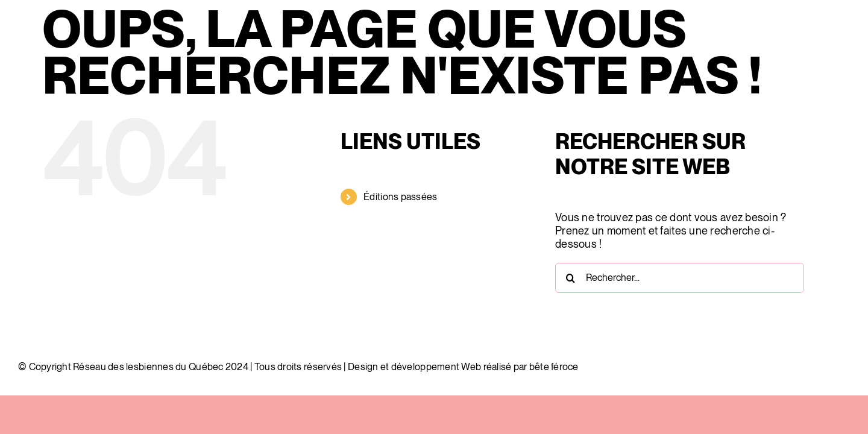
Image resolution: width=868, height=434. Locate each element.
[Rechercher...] (680, 278)
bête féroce (554, 367)
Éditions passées (400, 197)
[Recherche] (570, 278)
